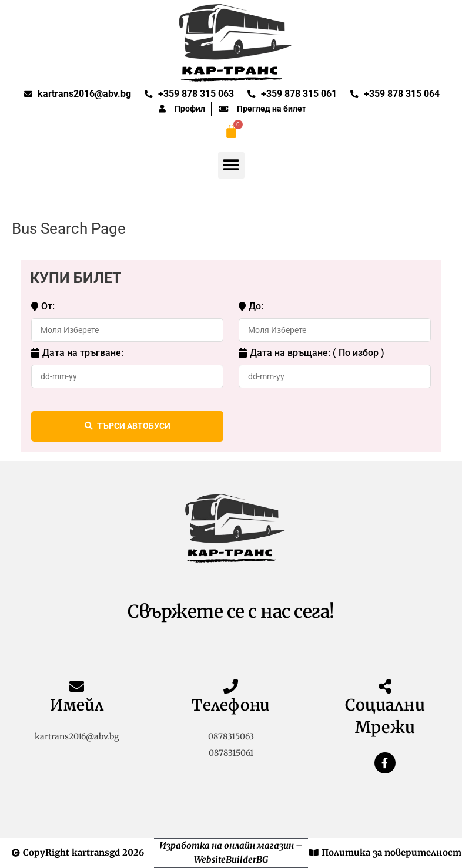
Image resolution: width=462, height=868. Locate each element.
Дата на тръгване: (77, 353)
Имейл (77, 705)
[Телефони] (231, 686)
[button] (231, 165)
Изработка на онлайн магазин (227, 845)
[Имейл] (77, 686)
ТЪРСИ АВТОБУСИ (128, 426)
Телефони (231, 705)
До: (251, 307)
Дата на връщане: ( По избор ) (312, 353)
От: (43, 307)
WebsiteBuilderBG (231, 859)
